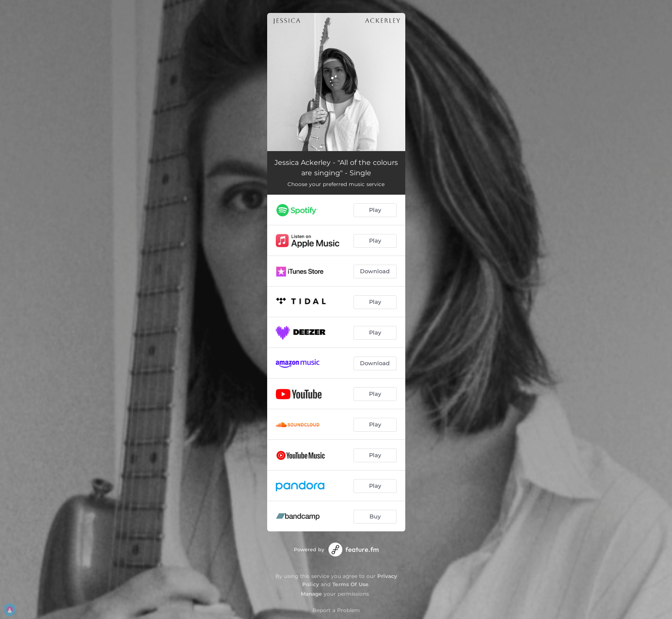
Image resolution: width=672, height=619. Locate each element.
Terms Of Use (350, 584)
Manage (311, 594)
